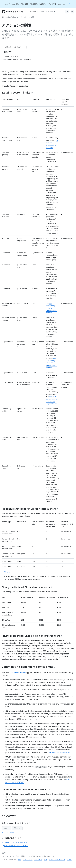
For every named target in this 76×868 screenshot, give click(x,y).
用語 (20, 860)
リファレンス (24, 17)
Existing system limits (17, 92)
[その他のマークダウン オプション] (25, 47)
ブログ (69, 860)
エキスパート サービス (57, 860)
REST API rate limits (18, 672)
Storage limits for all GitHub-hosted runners (27, 587)
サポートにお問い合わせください (15, 846)
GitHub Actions (11, 17)
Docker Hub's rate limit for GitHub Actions (26, 789)
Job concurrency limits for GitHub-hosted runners (51, 308)
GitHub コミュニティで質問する (14, 842)
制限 (32, 17)
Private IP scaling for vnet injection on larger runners (32, 636)
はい (7, 828)
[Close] (70, 4)
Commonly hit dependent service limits (29, 667)
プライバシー (28, 860)
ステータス (38, 860)
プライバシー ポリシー (9, 832)
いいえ (17, 828)
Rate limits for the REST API (59, 752)
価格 (46, 860)
